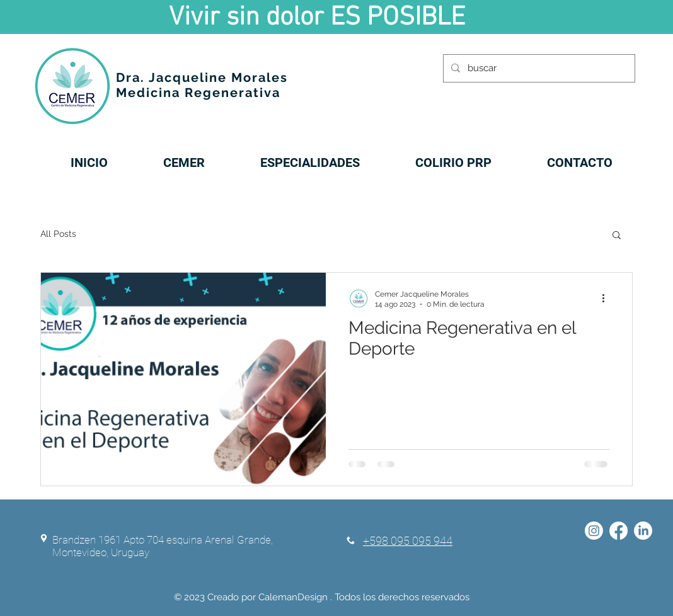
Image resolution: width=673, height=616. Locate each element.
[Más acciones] (607, 299)
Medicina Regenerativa (198, 93)
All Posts (58, 234)
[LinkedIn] (643, 531)
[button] (617, 236)
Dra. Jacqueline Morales (202, 77)
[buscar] (538, 68)
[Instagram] (594, 531)
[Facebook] (618, 531)
